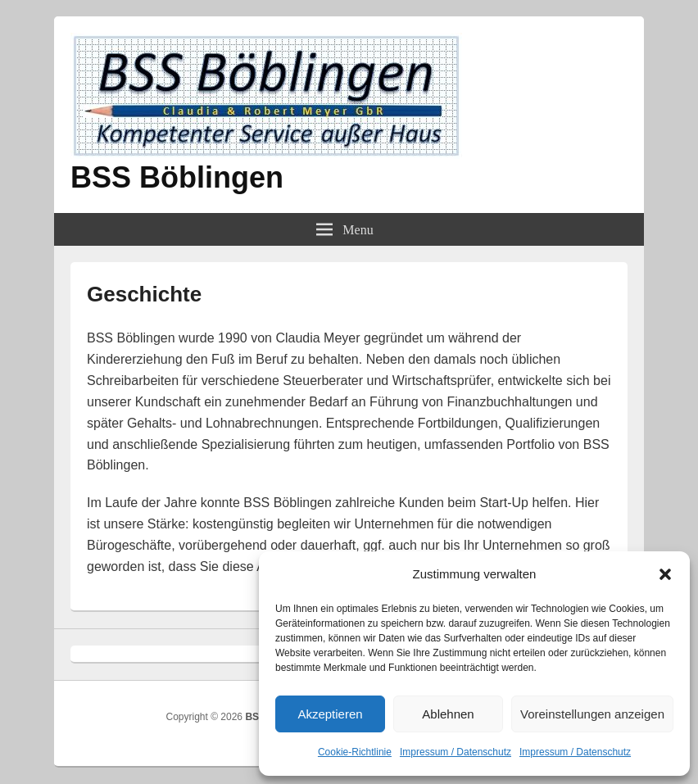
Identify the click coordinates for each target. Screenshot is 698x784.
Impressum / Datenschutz (456, 752)
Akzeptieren (330, 714)
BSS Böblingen (177, 177)
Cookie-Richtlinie (355, 752)
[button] (665, 574)
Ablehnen (448, 714)
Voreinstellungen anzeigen (592, 714)
